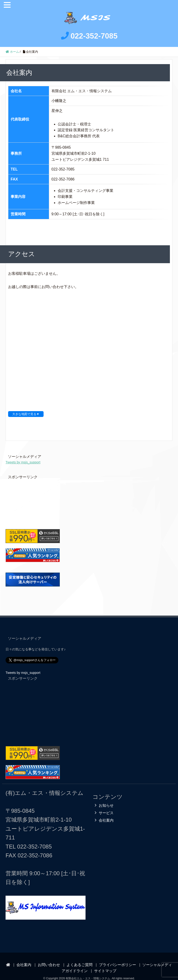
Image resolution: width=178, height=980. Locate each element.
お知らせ (106, 798)
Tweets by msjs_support (23, 455)
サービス (106, 805)
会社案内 (106, 813)
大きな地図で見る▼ (26, 407)
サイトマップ (105, 963)
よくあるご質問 (79, 957)
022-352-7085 (34, 839)
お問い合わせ (49, 957)
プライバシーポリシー (118, 957)
